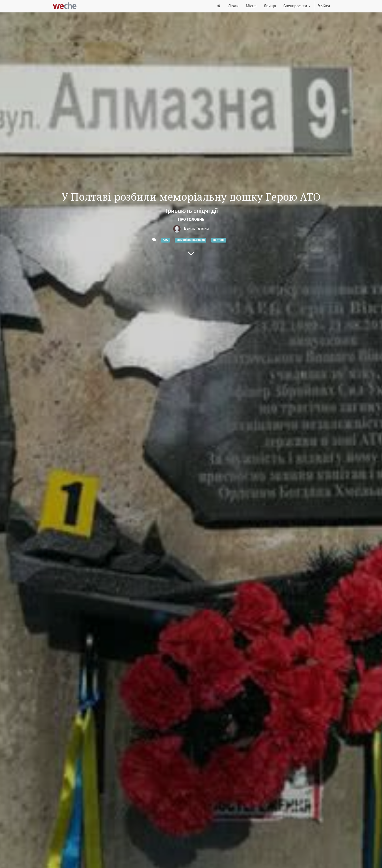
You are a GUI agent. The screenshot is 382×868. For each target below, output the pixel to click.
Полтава (219, 240)
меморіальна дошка (191, 240)
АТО (165, 240)
